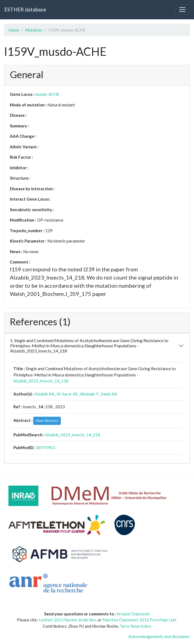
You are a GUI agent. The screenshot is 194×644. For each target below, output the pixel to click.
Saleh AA (109, 394)
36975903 (45, 447)
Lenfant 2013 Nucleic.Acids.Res (67, 620)
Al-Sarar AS (67, 394)
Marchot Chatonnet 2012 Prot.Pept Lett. (140, 620)
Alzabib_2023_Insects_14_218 (41, 381)
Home (14, 30)
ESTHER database (25, 9)
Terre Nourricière (135, 626)
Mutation (34, 30)
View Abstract (47, 421)
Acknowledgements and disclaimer (159, 636)
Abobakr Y (89, 394)
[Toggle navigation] (182, 10)
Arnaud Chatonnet (133, 614)
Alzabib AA (44, 394)
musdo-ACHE (47, 94)
